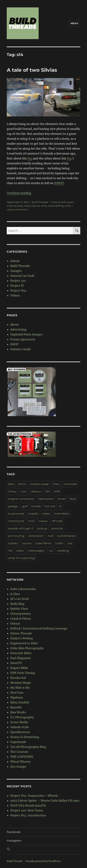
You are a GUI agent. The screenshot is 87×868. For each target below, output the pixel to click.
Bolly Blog (17, 604)
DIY (48, 491)
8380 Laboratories (23, 589)
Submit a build (20, 349)
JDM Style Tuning (23, 673)
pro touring (16, 536)
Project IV (17, 286)
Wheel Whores (20, 762)
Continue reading (19, 193)
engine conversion (21, 499)
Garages (16, 271)
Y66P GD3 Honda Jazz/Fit (28, 805)
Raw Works (18, 712)
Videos (15, 295)
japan (70, 202)
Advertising (18, 329)
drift (64, 202)
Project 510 (18, 281)
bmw (22, 484)
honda (36, 506)
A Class (15, 594)
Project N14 (18, 291)
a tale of (56, 202)
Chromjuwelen (21, 614)
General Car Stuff (22, 276)
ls (60, 506)
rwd (51, 536)
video (20, 551)
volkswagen (36, 551)
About (15, 325)
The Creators (19, 752)
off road (57, 521)
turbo (68, 206)
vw (51, 551)
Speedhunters (20, 732)
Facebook (14, 832)
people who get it (21, 528)
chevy (12, 491)
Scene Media (19, 722)
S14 (30, 158)
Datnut (15, 623)
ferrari (62, 499)
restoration (36, 536)
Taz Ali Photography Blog (28, 747)
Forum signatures (23, 339)
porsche (57, 528)
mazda (33, 514)
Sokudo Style (19, 727)
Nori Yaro (17, 693)
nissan (27, 206)
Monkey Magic (21, 683)
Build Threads (40, 202)
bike (11, 484)
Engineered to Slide (24, 643)
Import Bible (19, 668)
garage (13, 506)
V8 (10, 551)
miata (46, 514)
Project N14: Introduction (28, 815)
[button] (43, 850)
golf (25, 506)
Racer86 (16, 707)
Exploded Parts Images (26, 334)
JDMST (59, 183)
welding (63, 551)
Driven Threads (21, 633)
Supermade (18, 742)
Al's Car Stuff (19, 599)
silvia (44, 206)
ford (73, 499)
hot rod (50, 506)
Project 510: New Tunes (27, 810)
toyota (27, 543)
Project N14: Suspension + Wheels (34, 796)
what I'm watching (21, 558)
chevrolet (70, 484)
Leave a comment (17, 209)
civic (24, 491)
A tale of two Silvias (32, 70)
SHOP (14, 344)
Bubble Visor (19, 609)
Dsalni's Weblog (22, 638)
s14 (38, 206)
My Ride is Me (20, 688)
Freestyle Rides (21, 653)
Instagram (14, 841)
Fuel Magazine (21, 658)
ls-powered (16, 514)
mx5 (31, 521)
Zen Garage (18, 767)
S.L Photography (22, 717)
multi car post (15, 206)
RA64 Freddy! (20, 702)
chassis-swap (39, 484)
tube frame (43, 543)
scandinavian (67, 536)
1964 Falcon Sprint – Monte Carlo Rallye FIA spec (45, 801)
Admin (15, 261)
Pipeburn (17, 697)
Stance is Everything (25, 737)
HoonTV (16, 663)
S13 (69, 158)
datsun (36, 491)
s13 (34, 206)
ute (70, 543)
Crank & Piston (21, 619)
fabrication (46, 499)
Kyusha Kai (18, 678)
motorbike (62, 514)
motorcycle (16, 521)
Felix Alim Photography (27, 648)
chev (56, 484)
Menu (74, 23)
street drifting (56, 206)
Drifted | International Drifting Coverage (39, 628)
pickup (42, 528)
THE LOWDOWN (22, 757)
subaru (13, 543)
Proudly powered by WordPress (43, 861)
